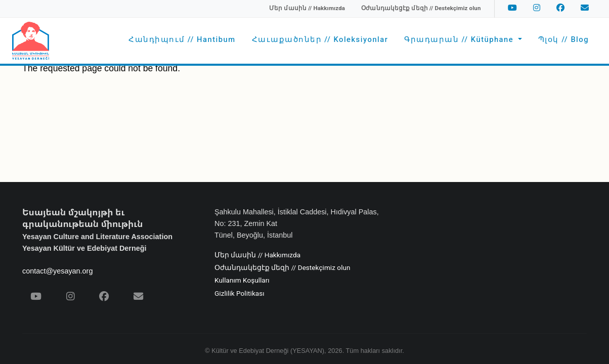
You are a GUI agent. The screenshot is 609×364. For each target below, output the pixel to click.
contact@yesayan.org (57, 271)
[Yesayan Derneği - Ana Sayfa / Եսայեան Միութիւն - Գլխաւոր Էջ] (31, 41)
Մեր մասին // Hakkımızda (257, 255)
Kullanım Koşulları (242, 281)
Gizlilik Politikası (240, 294)
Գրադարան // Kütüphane (460, 40)
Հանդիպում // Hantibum (182, 40)
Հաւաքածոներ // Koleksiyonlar (320, 40)
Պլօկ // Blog (563, 40)
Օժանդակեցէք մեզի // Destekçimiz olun (282, 268)
